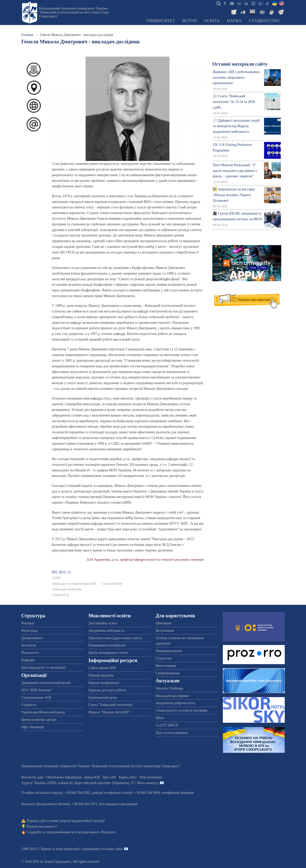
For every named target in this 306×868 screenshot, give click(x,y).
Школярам (164, 623)
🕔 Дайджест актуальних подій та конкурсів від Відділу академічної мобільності (236, 126)
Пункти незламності (42, 826)
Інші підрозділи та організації (44, 667)
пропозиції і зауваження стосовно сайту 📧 (96, 849)
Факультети (30, 653)
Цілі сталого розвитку (172, 733)
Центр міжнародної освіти (108, 653)
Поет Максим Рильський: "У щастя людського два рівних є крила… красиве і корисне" (235, 171)
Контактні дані (32, 777)
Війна (160, 718)
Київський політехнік (67, 589)
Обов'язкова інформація (64, 777)
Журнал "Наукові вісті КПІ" (109, 712)
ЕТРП (57, 578)
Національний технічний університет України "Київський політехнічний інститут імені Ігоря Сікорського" (74, 12)
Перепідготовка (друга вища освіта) (115, 638)
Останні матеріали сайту (240, 64)
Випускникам (166, 666)
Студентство (264, 21)
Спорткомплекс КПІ (36, 698)
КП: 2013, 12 (61, 572)
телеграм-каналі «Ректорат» (95, 832)
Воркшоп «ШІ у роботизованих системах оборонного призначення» (236, 78)
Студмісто (29, 705)
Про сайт (109, 777)
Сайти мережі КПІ (102, 668)
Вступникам (165, 631)
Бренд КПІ (92, 777)
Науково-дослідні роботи (107, 690)
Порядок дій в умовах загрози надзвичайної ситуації (66, 821)
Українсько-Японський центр (43, 712)
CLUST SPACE (167, 725)
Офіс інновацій (33, 727)
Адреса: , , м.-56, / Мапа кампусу (90, 783)
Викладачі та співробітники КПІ (74, 584)
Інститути (29, 645)
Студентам (164, 658)
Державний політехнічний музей (46, 683)
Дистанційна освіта (103, 623)
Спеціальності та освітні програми (182, 710)
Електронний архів (103, 698)
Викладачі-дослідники (172, 696)
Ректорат (28, 623)
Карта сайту (128, 777)
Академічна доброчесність (176, 703)
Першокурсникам (169, 651)
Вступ (190, 21)
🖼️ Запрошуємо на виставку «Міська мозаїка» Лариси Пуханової (234, 195)
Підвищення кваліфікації (107, 645)
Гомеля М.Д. (61, 595)
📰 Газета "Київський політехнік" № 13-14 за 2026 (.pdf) (234, 102)
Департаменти (32, 638)
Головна (27, 35)
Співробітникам (168, 673)
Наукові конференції (104, 683)
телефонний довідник (178, 793)
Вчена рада (30, 631)
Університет (161, 21)
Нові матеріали (151, 777)
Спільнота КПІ (112, 584)
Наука (234, 21)
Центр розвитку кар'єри (39, 720)
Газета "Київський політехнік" (111, 705)
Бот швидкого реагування (118, 804)
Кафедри (28, 660)
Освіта (212, 21)
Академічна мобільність (106, 631)
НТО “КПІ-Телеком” (37, 690)
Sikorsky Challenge (170, 688)
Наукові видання (101, 675)
